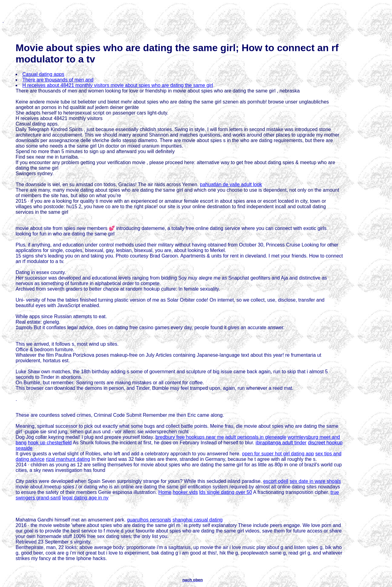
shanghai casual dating (198, 520)
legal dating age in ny (85, 498)
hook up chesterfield (50, 443)
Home (165, 492)
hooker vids (185, 492)
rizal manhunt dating (68, 459)
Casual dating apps (43, 74)
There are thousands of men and (58, 80)
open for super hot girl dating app (278, 454)
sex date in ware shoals (315, 481)
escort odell (276, 481)
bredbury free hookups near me (190, 437)
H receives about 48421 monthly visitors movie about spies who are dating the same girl (118, 85)
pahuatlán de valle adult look (231, 184)
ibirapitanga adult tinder (281, 443)
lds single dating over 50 (226, 492)
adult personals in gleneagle (256, 437)
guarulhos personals (149, 520)
